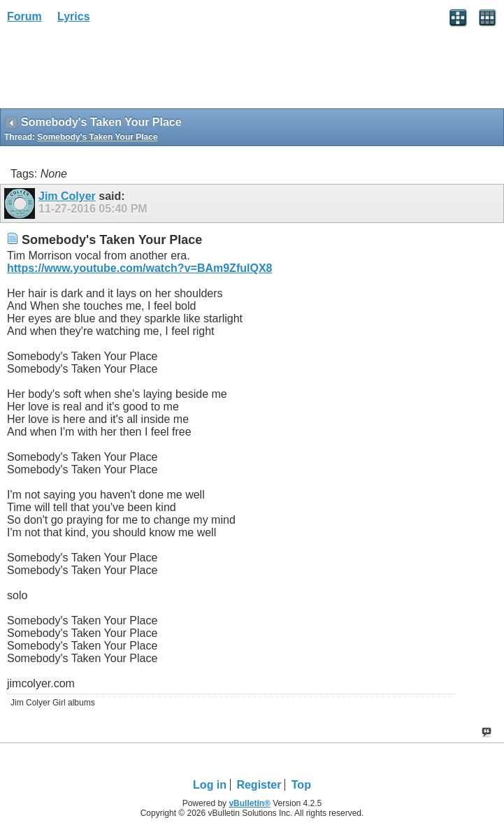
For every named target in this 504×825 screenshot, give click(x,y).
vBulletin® (250, 803)
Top (301, 785)
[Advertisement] (112, 71)
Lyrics (74, 16)
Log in (210, 785)
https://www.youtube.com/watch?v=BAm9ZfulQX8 (139, 268)
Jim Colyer (67, 196)
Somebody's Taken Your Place (97, 137)
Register (259, 785)
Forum (24, 16)
